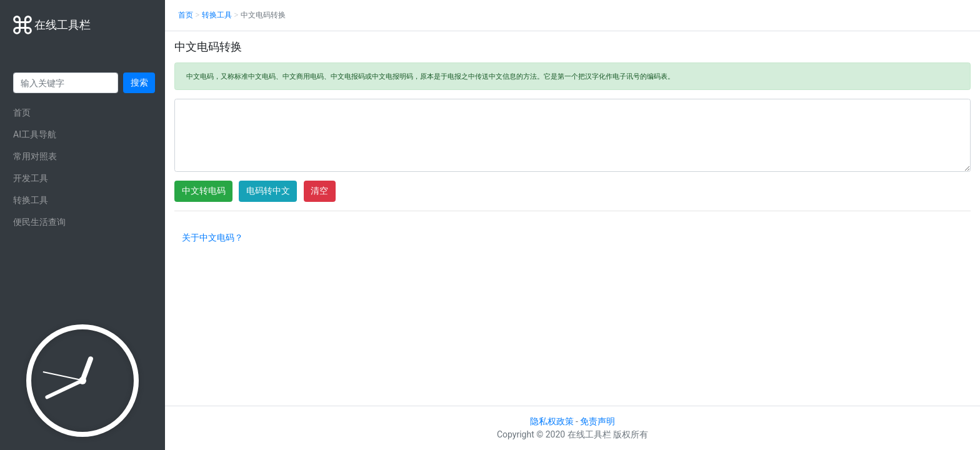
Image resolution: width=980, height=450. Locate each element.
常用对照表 (35, 156)
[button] (212, 240)
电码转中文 (268, 191)
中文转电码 (204, 191)
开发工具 (31, 178)
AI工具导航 (35, 134)
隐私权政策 (552, 421)
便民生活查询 (39, 222)
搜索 (139, 82)
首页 (22, 112)
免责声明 (597, 421)
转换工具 (31, 200)
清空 (319, 191)
